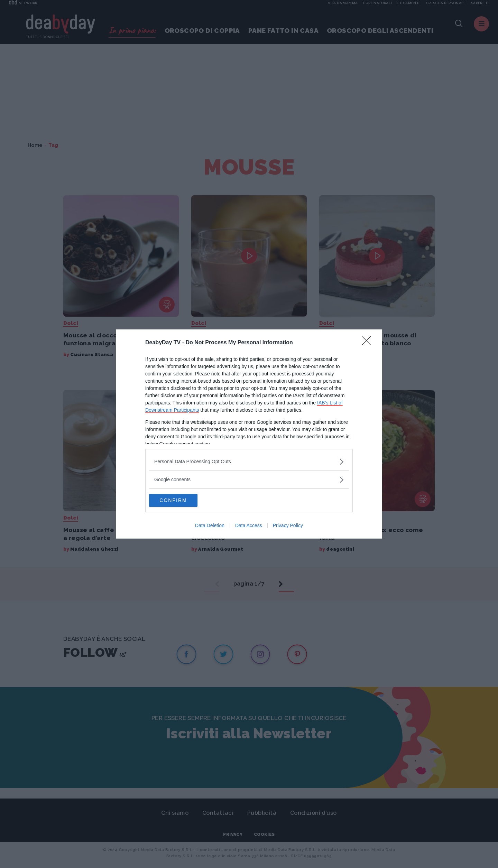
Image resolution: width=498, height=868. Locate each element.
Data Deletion (210, 526)
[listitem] (249, 461)
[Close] (369, 343)
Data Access (249, 526)
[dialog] (249, 434)
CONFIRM (182, 500)
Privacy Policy (288, 526)
